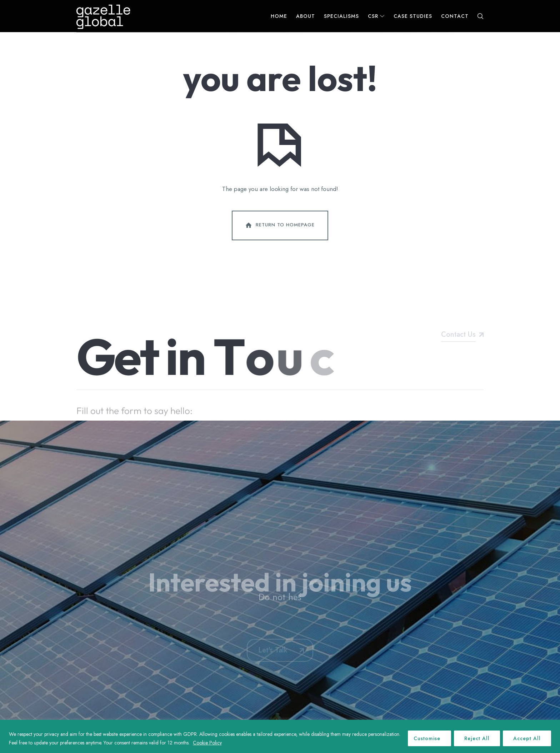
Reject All (477, 738)
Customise (427, 738)
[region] (280, 736)
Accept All (527, 738)
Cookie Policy (207, 743)
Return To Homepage (279, 225)
